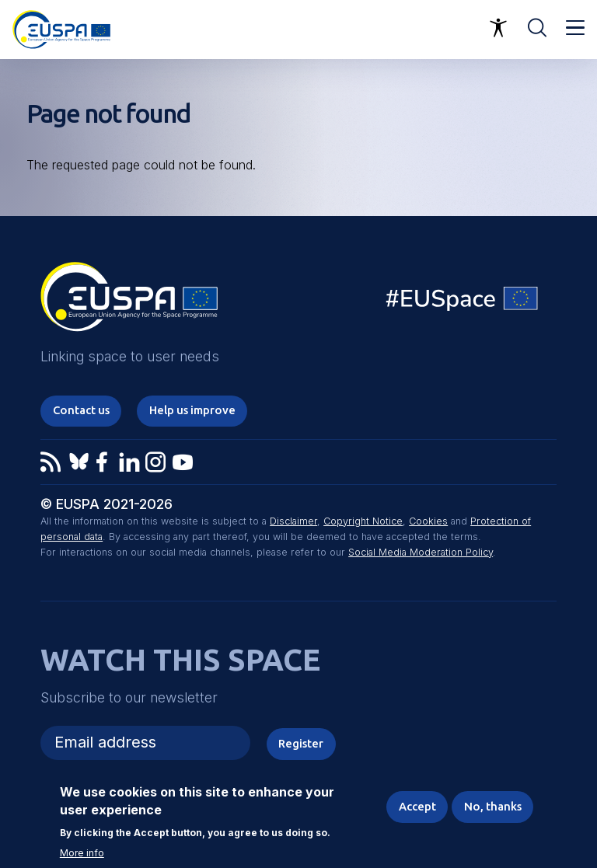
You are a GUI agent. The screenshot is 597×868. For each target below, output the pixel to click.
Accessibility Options (498, 28)
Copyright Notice (363, 521)
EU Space (463, 302)
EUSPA (129, 302)
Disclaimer (293, 521)
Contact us (81, 410)
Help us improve (192, 410)
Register (301, 743)
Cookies (428, 521)
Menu (575, 28)
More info (82, 853)
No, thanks (493, 806)
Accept (417, 806)
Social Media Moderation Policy (421, 552)
